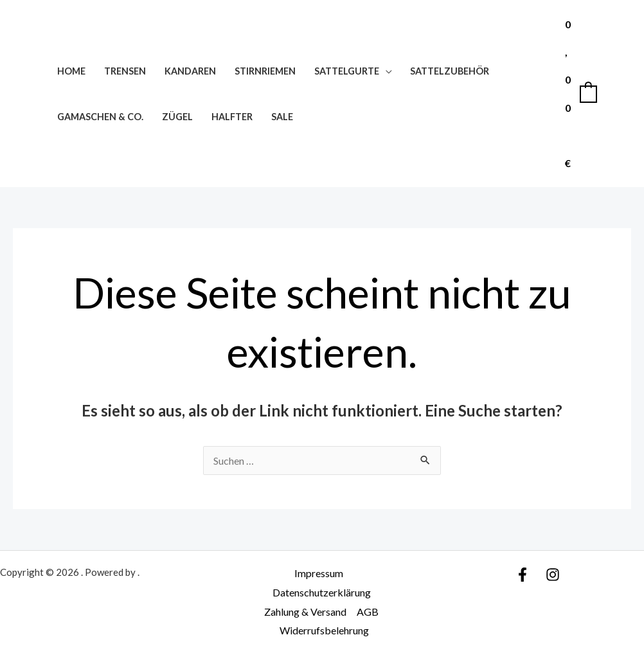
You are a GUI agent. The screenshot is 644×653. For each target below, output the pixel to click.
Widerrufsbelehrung (324, 630)
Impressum (319, 573)
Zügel (177, 117)
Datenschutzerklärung (322, 592)
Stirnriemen (265, 71)
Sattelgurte (347, 71)
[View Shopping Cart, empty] (580, 94)
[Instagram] (553, 575)
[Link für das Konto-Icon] (616, 94)
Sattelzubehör (450, 71)
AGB (368, 612)
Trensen (125, 71)
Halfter (232, 117)
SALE (282, 117)
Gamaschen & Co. (100, 117)
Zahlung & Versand (305, 612)
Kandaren (190, 71)
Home (71, 71)
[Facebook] (523, 575)
